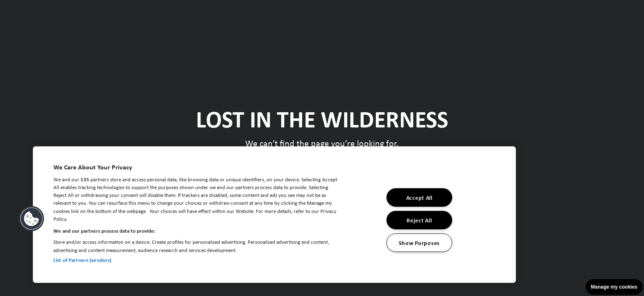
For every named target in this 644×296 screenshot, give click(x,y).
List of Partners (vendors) (82, 260)
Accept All (419, 198)
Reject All (419, 220)
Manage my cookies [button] (614, 287)
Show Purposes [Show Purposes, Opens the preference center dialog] (419, 242)
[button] (32, 219)
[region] (274, 215)
